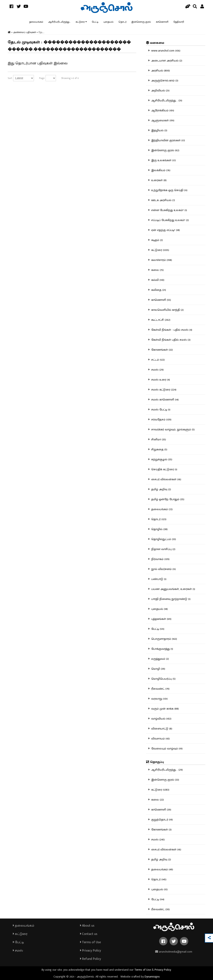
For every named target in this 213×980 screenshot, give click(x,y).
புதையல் (108, 22)
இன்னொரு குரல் (141, 22)
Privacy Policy (90, 951)
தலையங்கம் (36, 22)
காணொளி (162, 22)
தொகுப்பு (155, 762)
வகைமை (155, 43)
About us (87, 926)
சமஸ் (18, 951)
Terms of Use (90, 942)
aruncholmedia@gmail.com (174, 952)
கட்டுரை (80, 22)
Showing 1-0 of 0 (70, 78)
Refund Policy (90, 959)
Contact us (89, 934)
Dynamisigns (152, 977)
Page (42, 78)
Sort (10, 78)
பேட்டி (95, 22)
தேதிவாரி (179, 22)
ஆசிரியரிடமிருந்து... (59, 22)
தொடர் (123, 22)
